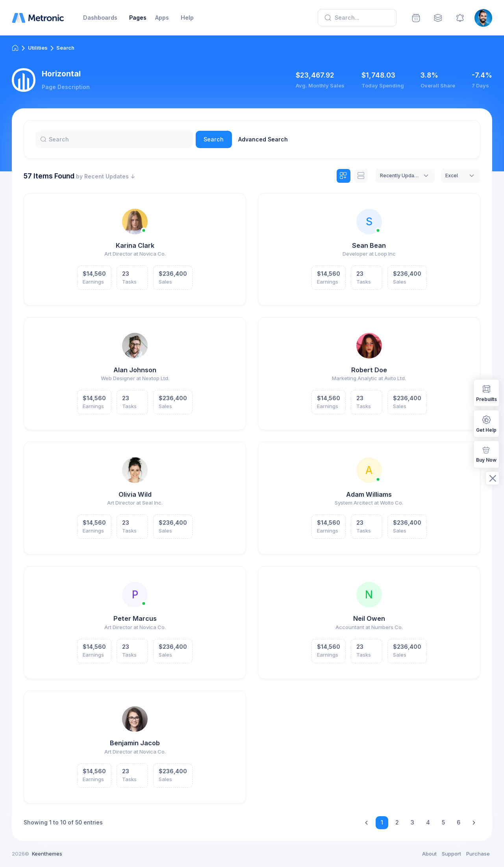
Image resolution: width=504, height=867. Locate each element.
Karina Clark (135, 245)
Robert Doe (369, 370)
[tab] (344, 176)
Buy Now (486, 454)
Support (451, 854)
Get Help (486, 423)
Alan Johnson (135, 370)
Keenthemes (47, 854)
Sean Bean (369, 245)
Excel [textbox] (452, 175)
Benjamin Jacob (135, 743)
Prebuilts (486, 393)
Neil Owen (369, 618)
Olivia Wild (135, 494)
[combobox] (405, 176)
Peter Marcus (135, 618)
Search (214, 139)
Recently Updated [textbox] (399, 175)
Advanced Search (263, 139)
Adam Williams (369, 494)
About (429, 854)
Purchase (478, 854)
